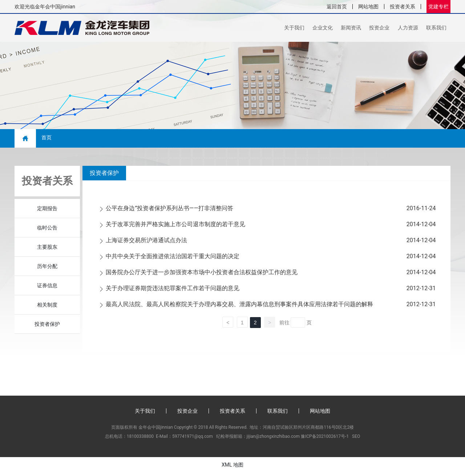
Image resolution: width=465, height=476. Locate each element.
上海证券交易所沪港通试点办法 (146, 243)
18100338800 (140, 440)
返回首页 (337, 7)
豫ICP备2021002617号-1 (325, 440)
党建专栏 (438, 7)
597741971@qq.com (193, 440)
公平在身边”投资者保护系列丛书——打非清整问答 (169, 211)
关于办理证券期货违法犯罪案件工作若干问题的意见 (173, 291)
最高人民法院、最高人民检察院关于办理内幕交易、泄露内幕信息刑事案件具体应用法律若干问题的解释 (239, 307)
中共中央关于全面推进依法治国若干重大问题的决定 (173, 259)
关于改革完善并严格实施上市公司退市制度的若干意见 (175, 227)
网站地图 (368, 7)
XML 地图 (232, 468)
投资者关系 (403, 7)
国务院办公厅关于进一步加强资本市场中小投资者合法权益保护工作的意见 (202, 275)
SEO (356, 440)
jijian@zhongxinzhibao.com (273, 440)
